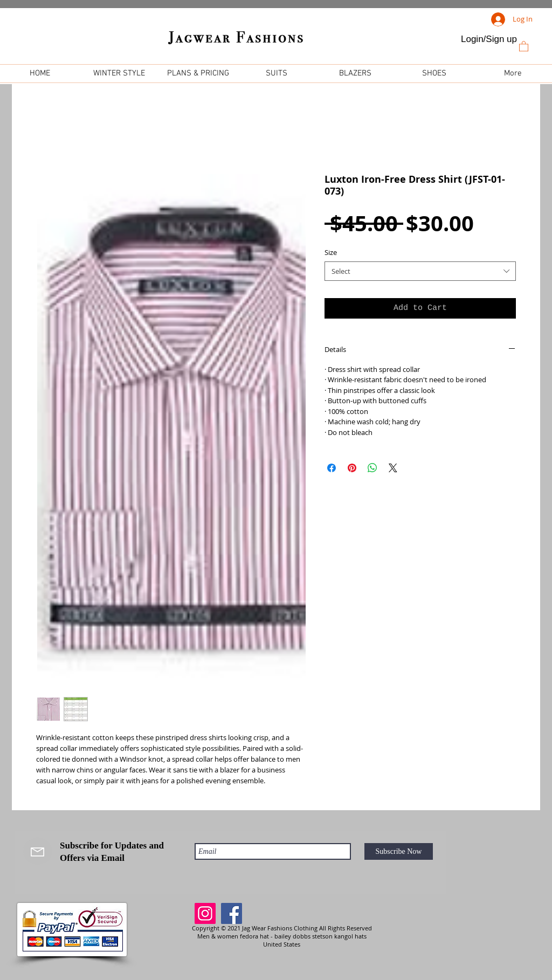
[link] (524, 46)
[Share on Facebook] (332, 468)
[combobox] (420, 271)
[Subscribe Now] (399, 851)
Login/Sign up (489, 39)
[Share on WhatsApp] (372, 468)
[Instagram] (205, 913)
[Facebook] (232, 913)
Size (331, 252)
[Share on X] (393, 468)
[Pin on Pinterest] (352, 468)
